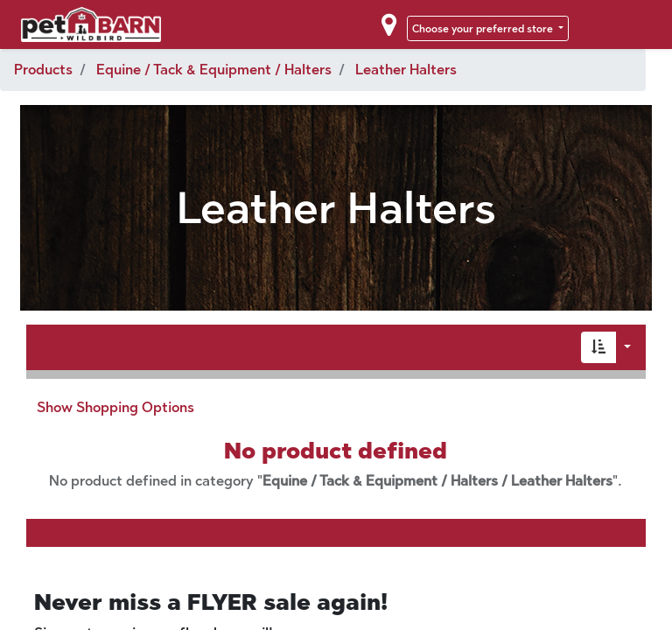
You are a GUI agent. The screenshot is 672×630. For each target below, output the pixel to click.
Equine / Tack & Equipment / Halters (214, 70)
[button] (598, 347)
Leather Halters (406, 70)
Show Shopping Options (115, 407)
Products (43, 70)
